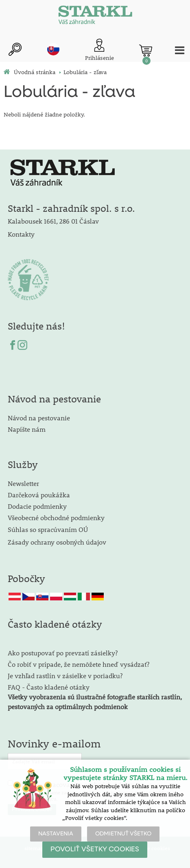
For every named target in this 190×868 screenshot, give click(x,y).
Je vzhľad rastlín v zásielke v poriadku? (65, 676)
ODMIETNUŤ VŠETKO (123, 834)
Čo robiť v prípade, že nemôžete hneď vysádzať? (79, 664)
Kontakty (21, 234)
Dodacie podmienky (37, 506)
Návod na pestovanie (39, 418)
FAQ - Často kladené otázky (49, 687)
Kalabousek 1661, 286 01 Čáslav (53, 221)
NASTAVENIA (56, 834)
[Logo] (95, 16)
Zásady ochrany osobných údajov (58, 542)
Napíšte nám (27, 429)
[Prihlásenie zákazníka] (99, 50)
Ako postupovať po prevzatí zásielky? (63, 653)
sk (53, 49)
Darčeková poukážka (39, 495)
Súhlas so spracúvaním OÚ (48, 529)
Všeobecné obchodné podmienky (56, 518)
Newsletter (23, 483)
